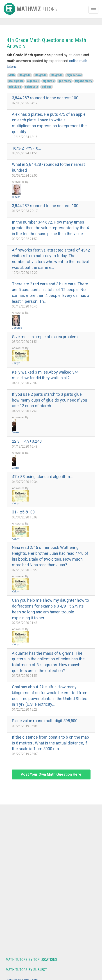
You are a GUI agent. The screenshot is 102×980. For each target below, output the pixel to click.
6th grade (25, 75)
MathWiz (30, 8)
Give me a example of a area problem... (46, 337)
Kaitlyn (16, 363)
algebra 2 (49, 81)
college (47, 87)
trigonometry (84, 81)
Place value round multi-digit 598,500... (46, 721)
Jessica (17, 328)
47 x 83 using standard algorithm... (42, 477)
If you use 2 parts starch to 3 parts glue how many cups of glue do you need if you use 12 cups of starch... (50, 400)
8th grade (57, 75)
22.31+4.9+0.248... (28, 441)
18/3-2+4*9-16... (26, 148)
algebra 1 (33, 81)
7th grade (41, 75)
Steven (16, 197)
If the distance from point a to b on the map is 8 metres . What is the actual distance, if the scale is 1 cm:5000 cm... (50, 743)
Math (11, 75)
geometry (65, 81)
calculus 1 (15, 87)
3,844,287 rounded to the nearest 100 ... (47, 98)
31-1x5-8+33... (25, 512)
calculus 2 (31, 87)
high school (74, 75)
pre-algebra (16, 81)
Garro (15, 432)
